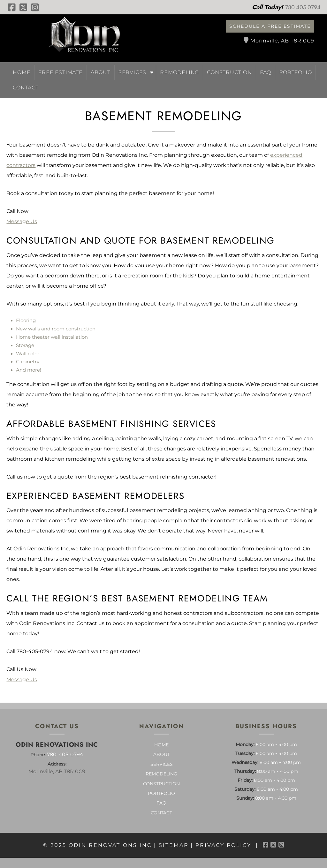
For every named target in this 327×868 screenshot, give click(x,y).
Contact (26, 88)
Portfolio (295, 72)
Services (132, 72)
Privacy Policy (223, 845)
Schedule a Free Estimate (270, 26)
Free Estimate (60, 72)
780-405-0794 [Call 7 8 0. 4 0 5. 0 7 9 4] (65, 755)
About (101, 72)
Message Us (22, 221)
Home (22, 72)
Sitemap (174, 845)
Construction (229, 72)
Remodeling (179, 72)
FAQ (266, 72)
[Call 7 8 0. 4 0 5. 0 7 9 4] (303, 7)
